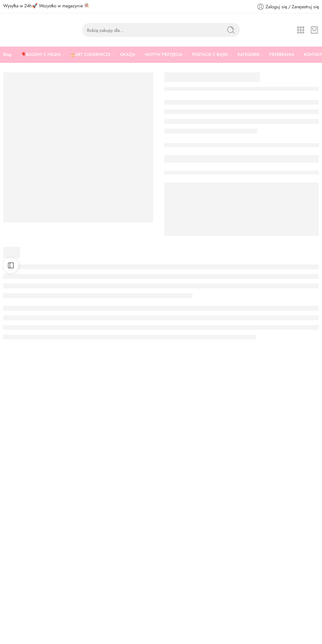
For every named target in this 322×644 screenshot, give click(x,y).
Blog (7, 54)
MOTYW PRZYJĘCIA (164, 55)
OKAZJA (128, 55)
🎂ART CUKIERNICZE (90, 55)
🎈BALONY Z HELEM (41, 55)
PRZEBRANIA (282, 55)
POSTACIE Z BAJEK (210, 55)
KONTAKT (313, 54)
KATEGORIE (249, 55)
